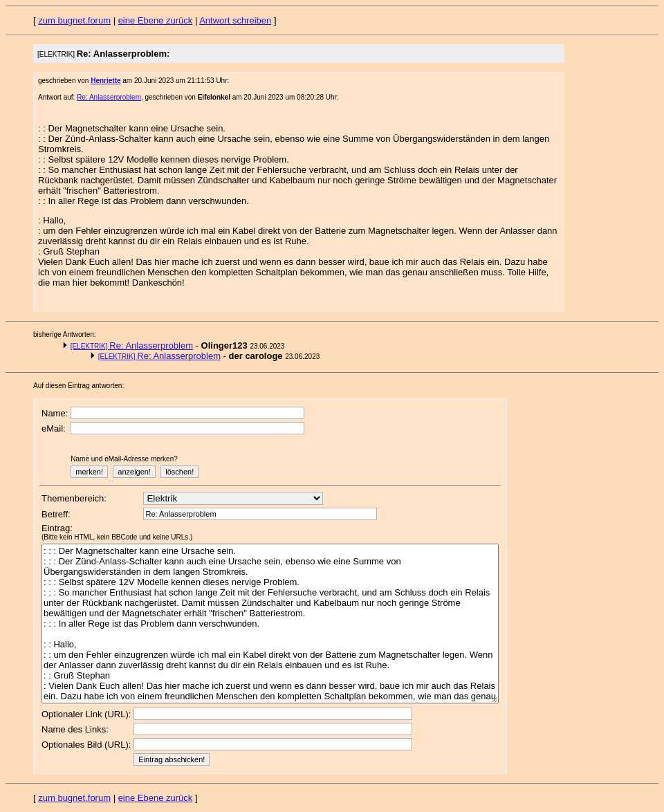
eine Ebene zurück (156, 20)
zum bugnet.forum (74, 20)
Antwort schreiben (235, 20)
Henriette (105, 81)
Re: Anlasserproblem (109, 97)
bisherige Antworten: (65, 334)
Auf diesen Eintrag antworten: (79, 386)
